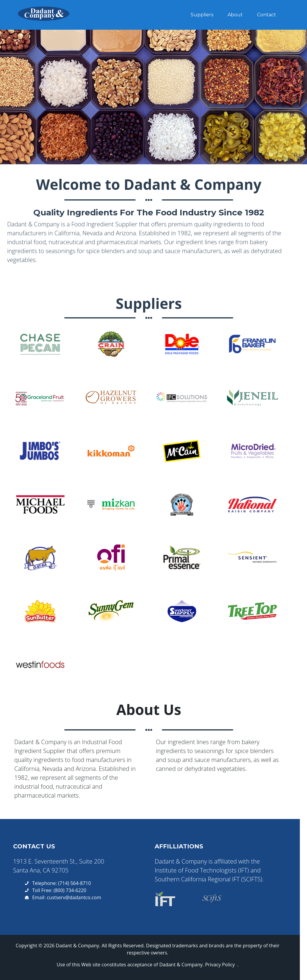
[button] (43, 345)
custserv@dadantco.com (74, 897)
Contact (267, 17)
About (235, 17)
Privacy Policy (220, 965)
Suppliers (202, 17)
